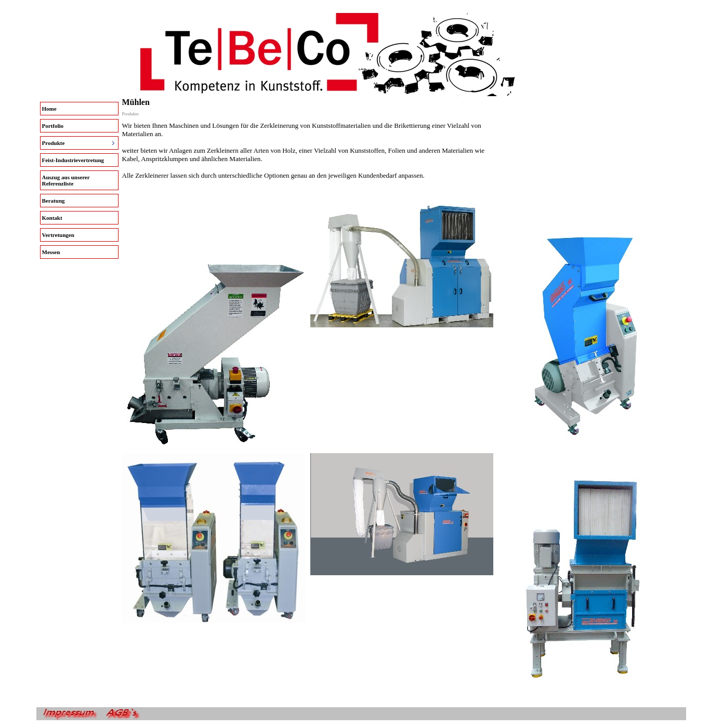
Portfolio (53, 126)
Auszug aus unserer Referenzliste (66, 180)
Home (49, 109)
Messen (51, 252)
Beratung (54, 201)
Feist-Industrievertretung (73, 160)
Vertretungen (58, 235)
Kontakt (52, 218)
